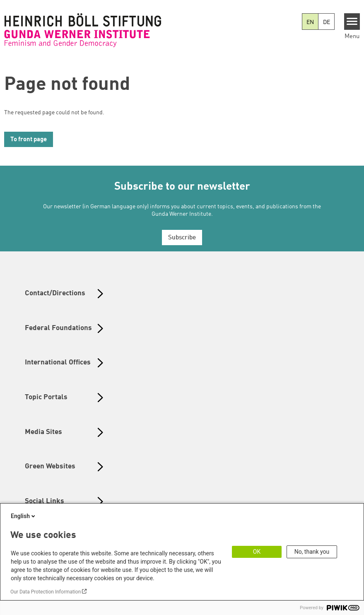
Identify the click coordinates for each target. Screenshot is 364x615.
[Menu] (352, 22)
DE (327, 22)
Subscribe (182, 238)
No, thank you (312, 552)
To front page (29, 140)
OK (257, 552)
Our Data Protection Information (46, 592)
